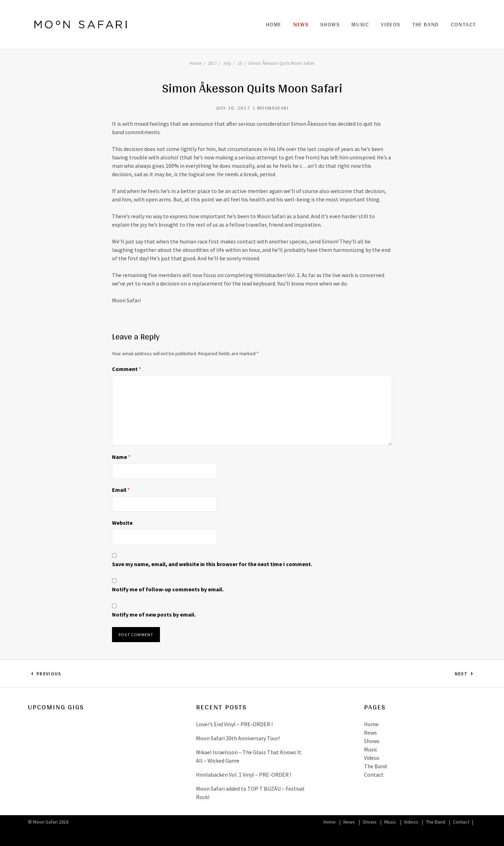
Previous (49, 675)
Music (360, 24)
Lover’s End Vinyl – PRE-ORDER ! (234, 724)
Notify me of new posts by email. (154, 614)
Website (122, 523)
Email (121, 490)
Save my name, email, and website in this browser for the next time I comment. (212, 564)
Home (274, 24)
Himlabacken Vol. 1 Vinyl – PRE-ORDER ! (244, 775)
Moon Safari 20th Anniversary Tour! (238, 738)
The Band (426, 24)
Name (121, 457)
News (301, 24)
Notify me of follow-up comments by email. (168, 589)
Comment (127, 369)
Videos (391, 24)
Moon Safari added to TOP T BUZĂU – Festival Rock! (250, 793)
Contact (463, 24)
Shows (330, 24)
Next (465, 675)
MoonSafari (273, 108)
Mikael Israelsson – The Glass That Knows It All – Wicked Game (249, 756)
